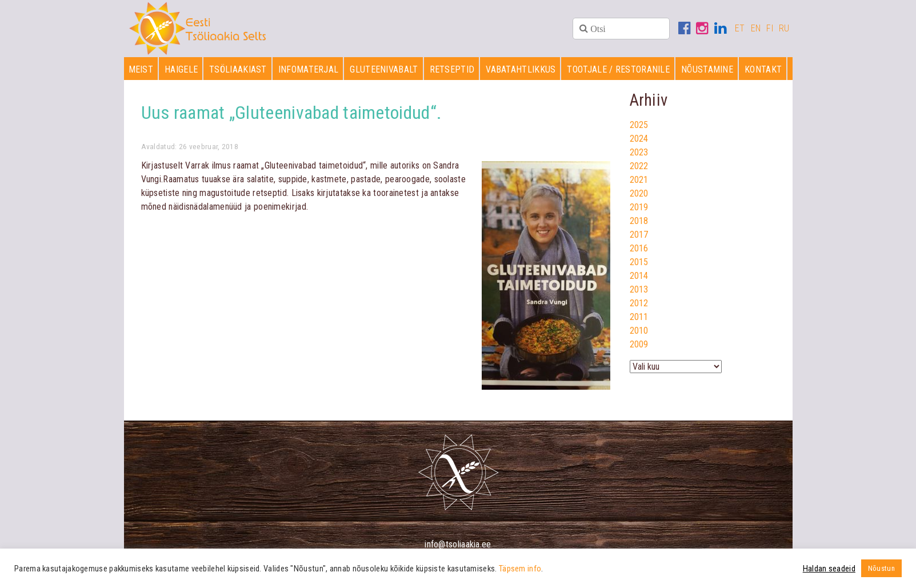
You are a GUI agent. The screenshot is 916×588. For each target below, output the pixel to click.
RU (784, 28)
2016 (639, 248)
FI (770, 28)
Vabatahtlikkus (521, 69)
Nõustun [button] (881, 568)
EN (756, 28)
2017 (639, 235)
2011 (639, 317)
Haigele (181, 69)
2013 (639, 289)
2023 (639, 152)
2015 (639, 262)
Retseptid (452, 69)
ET (740, 28)
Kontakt (763, 69)
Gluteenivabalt (384, 69)
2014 (639, 276)
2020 (639, 193)
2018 (639, 221)
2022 (639, 166)
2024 (639, 139)
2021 (639, 180)
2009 (639, 344)
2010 (639, 331)
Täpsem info (520, 569)
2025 (639, 125)
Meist (141, 69)
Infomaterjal (309, 69)
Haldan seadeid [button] (829, 569)
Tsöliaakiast (238, 69)
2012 (639, 303)
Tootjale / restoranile (618, 69)
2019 (639, 207)
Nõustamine (707, 69)
